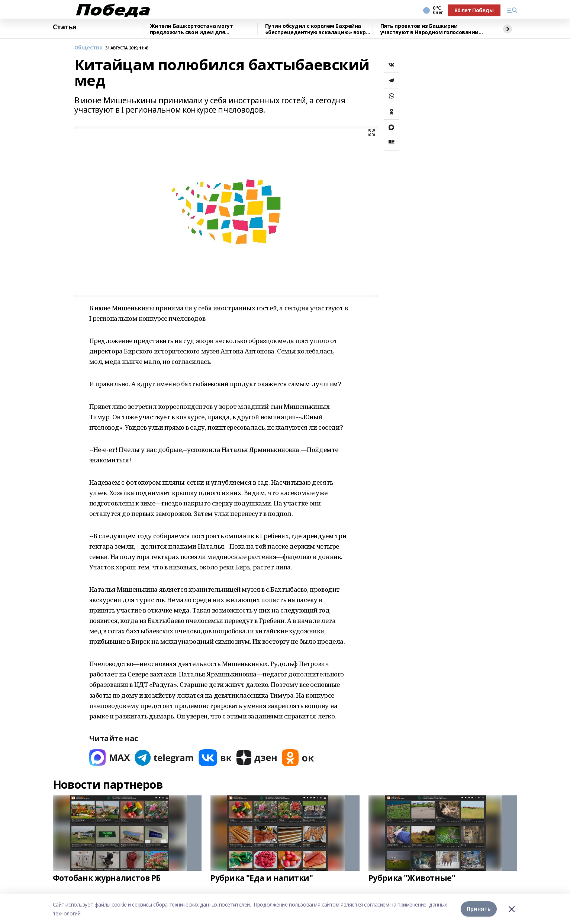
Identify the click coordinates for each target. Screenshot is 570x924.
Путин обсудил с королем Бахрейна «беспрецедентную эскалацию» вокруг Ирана (318, 29)
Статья (65, 27)
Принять (479, 909)
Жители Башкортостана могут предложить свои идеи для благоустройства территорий (191, 29)
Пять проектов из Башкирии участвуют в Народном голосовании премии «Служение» (430, 29)
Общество (88, 48)
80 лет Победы (474, 10)
